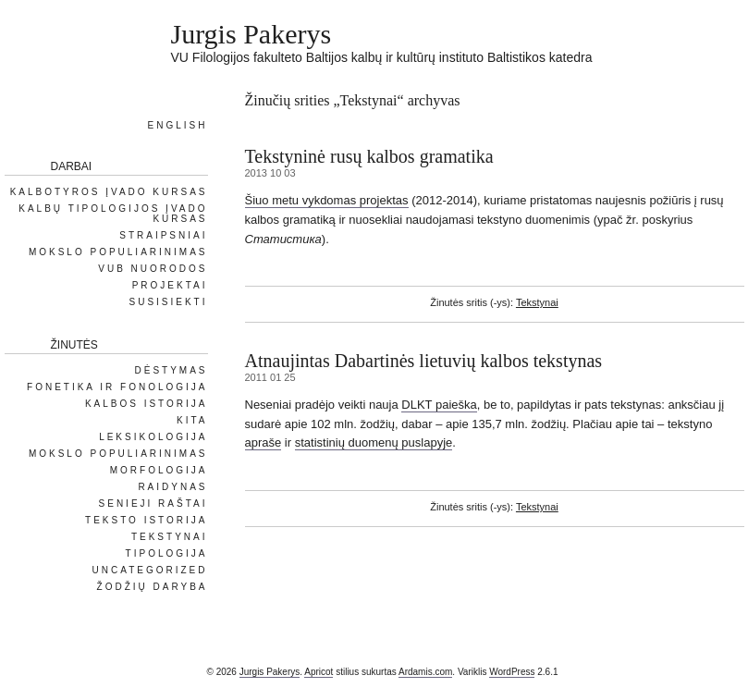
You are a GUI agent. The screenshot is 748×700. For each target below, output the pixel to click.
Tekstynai (537, 302)
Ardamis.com (425, 672)
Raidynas (172, 487)
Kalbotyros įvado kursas (109, 192)
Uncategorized (150, 570)
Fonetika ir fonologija (117, 387)
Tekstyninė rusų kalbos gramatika (369, 156)
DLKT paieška (439, 405)
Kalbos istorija (147, 404)
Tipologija (167, 553)
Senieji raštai (153, 504)
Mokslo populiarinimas (118, 252)
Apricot (319, 672)
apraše (264, 442)
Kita (192, 420)
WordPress (512, 672)
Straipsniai (163, 235)
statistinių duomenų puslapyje (374, 442)
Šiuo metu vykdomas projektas (327, 200)
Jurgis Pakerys (251, 34)
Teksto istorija (146, 520)
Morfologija (159, 470)
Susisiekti (168, 302)
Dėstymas (171, 370)
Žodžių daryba (153, 587)
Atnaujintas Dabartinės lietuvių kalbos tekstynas (424, 361)
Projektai (170, 285)
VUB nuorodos (153, 269)
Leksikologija (153, 437)
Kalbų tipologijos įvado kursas (113, 214)
